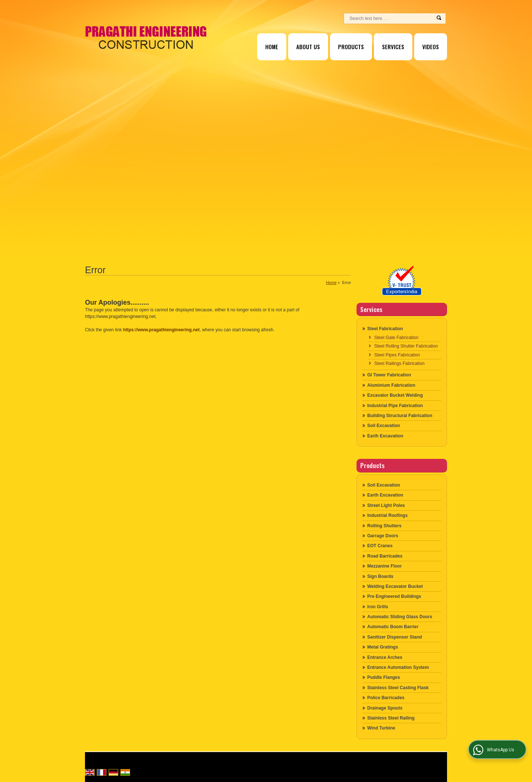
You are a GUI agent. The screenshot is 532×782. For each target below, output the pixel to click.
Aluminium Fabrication (391, 385)
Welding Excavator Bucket (395, 586)
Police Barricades (386, 698)
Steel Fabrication (385, 329)
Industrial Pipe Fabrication (395, 406)
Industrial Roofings (387, 515)
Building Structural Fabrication (400, 416)
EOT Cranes (380, 546)
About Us (308, 47)
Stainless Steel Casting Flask (398, 688)
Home (272, 47)
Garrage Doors (383, 536)
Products (351, 47)
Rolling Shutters (384, 526)
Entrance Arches (385, 657)
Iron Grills (378, 607)
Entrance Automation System (398, 667)
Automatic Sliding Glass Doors (400, 617)
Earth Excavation (385, 436)
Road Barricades (385, 556)
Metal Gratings (383, 647)
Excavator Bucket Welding (395, 395)
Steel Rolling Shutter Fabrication (406, 346)
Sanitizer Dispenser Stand (395, 637)
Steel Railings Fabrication (399, 363)
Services (393, 47)
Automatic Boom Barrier (393, 627)
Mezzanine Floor (384, 566)
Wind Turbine (381, 728)
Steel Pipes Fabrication (397, 355)
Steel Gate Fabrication (396, 338)
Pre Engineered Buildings (394, 596)
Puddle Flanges (384, 677)
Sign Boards (380, 576)
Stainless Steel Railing (391, 718)
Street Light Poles (386, 505)
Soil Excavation (384, 426)
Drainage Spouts (385, 708)
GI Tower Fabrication (389, 375)
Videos (431, 47)
